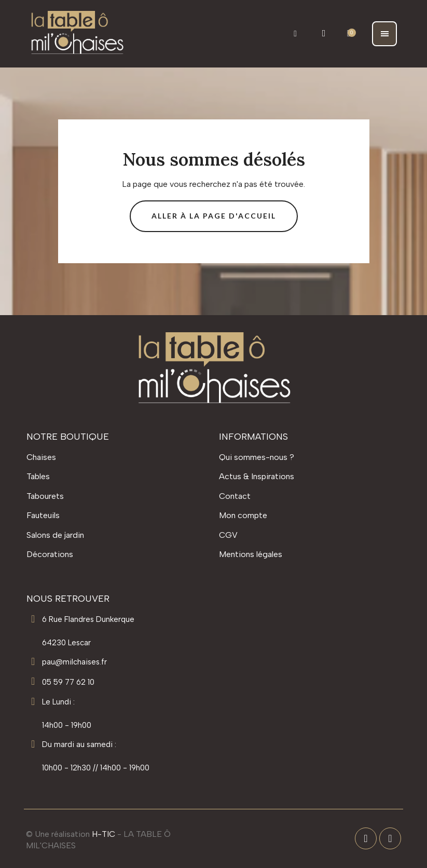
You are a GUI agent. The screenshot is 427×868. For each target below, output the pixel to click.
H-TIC (104, 834)
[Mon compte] (324, 33)
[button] (295, 33)
